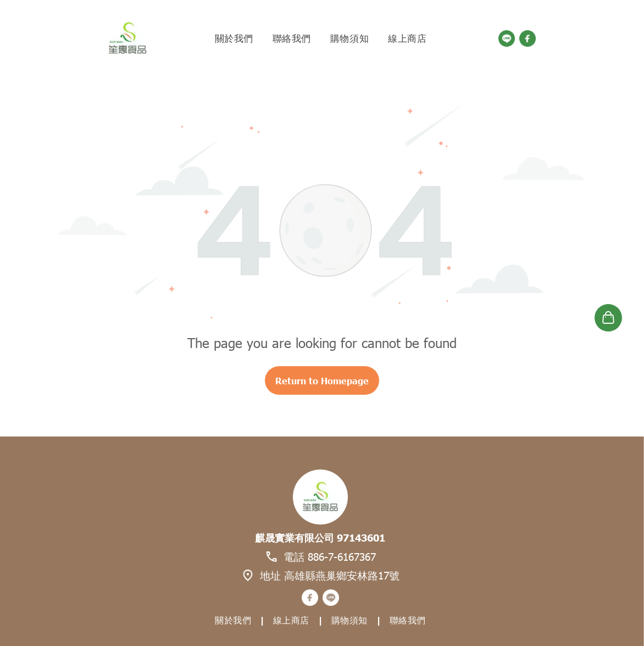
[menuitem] (235, 38)
